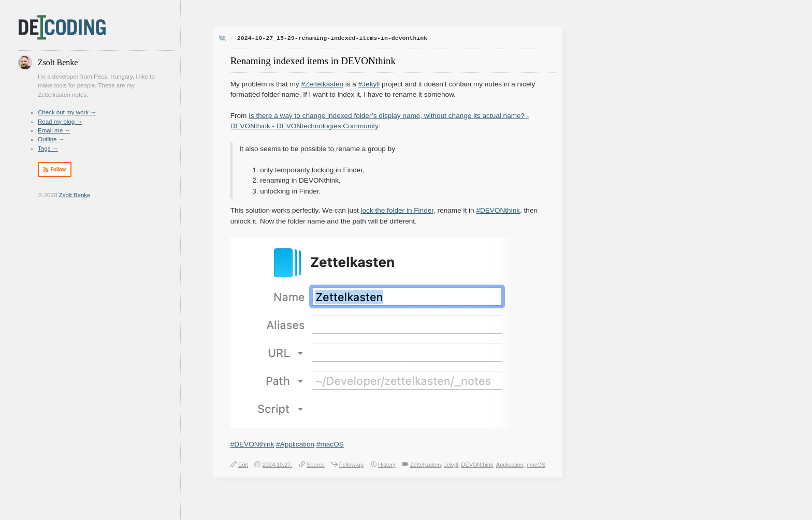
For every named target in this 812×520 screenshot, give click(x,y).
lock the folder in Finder (397, 210)
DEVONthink (477, 465)
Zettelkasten (425, 465)
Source (315, 465)
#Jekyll (369, 84)
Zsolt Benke (75, 195)
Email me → (54, 130)
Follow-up (351, 465)
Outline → (51, 139)
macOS (536, 465)
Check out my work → (67, 112)
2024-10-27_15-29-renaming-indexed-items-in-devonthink (332, 38)
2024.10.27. (277, 465)
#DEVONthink (498, 210)
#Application (295, 444)
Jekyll (451, 465)
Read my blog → (60, 122)
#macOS (330, 444)
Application (510, 465)
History (387, 465)
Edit (243, 465)
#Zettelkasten (322, 84)
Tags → (48, 148)
